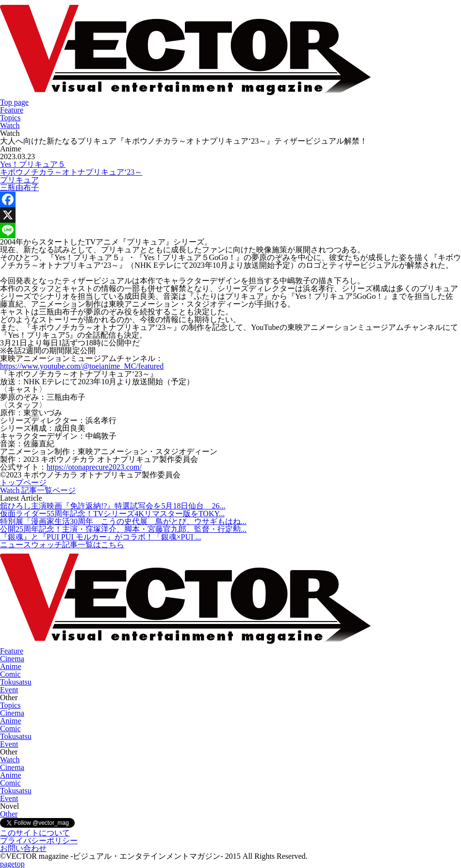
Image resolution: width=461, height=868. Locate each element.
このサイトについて (35, 833)
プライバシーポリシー (39, 841)
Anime (11, 666)
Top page (14, 102)
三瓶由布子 (19, 188)
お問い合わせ (23, 848)
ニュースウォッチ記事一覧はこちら (62, 545)
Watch (10, 125)
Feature (12, 110)
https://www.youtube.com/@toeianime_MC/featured (82, 366)
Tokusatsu (16, 682)
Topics (10, 118)
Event (9, 690)
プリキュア (19, 180)
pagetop (12, 864)
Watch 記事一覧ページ (38, 490)
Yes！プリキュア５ (33, 164)
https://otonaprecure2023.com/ (94, 467)
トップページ (23, 483)
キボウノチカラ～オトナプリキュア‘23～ (71, 172)
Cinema (12, 659)
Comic (10, 674)
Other (9, 814)
